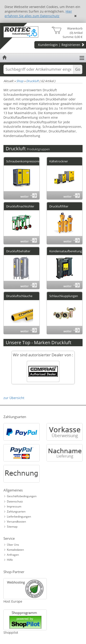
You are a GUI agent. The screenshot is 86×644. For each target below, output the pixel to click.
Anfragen (13, 555)
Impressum (14, 506)
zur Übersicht (14, 398)
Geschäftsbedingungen (22, 496)
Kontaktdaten (15, 550)
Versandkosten (16, 522)
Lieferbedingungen (19, 517)
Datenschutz (15, 501)
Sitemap (12, 527)
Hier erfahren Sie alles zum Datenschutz (38, 14)
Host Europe (13, 601)
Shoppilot (11, 632)
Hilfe (10, 560)
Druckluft (32, 81)
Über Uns (13, 545)
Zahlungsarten (16, 511)
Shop (20, 81)
